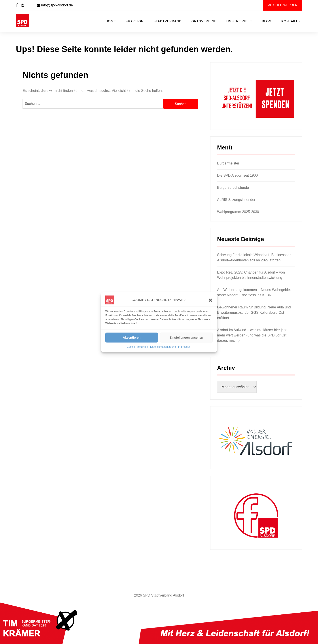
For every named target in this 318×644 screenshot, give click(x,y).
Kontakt (290, 21)
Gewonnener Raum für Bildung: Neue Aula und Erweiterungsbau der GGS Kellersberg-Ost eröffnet (254, 313)
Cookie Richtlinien (137, 347)
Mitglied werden (282, 5)
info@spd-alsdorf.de (55, 5)
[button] (210, 300)
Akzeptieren (132, 338)
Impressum (185, 347)
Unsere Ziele (239, 21)
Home (111, 21)
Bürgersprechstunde (233, 188)
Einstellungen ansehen (186, 338)
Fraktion (135, 21)
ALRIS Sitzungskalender (236, 200)
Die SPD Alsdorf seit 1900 (237, 175)
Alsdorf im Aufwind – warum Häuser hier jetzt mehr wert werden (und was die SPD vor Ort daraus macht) (252, 335)
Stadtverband (168, 21)
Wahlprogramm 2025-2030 (238, 212)
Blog (267, 21)
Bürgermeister (228, 163)
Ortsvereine (204, 21)
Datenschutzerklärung (163, 347)
